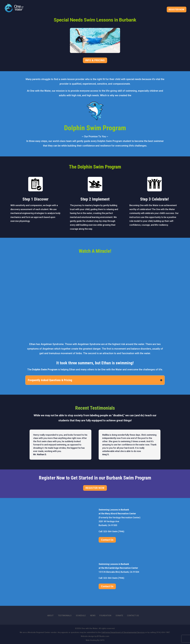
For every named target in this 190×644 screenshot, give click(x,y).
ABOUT (50, 616)
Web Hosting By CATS (95, 640)
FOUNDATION (105, 616)
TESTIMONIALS (65, 616)
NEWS (93, 616)
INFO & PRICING (95, 60)
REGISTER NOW (95, 488)
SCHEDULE (81, 616)
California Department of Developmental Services (123, 632)
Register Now (176, 10)
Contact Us (107, 540)
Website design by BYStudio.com (95, 636)
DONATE (119, 616)
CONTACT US (133, 616)
